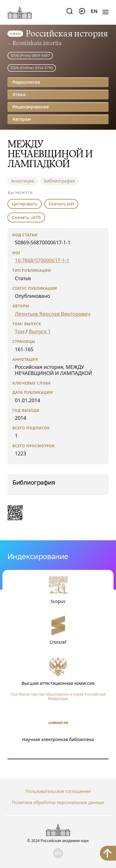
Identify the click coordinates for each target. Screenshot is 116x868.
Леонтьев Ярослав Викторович (53, 314)
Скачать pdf (61, 204)
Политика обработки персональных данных (58, 802)
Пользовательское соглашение (58, 791)
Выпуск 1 (40, 331)
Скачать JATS (26, 217)
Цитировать (25, 204)
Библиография (59, 181)
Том (20, 331)
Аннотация (23, 181)
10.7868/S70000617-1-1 (42, 260)
